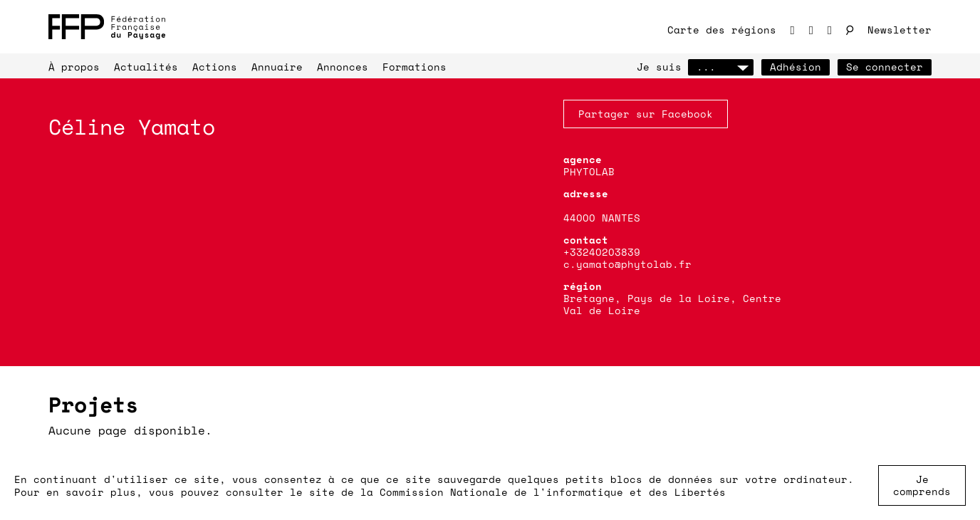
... (721, 67)
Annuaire (277, 67)
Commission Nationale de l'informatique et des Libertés (553, 492)
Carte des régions (722, 30)
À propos (74, 67)
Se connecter (885, 67)
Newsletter (900, 30)
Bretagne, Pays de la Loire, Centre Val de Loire (672, 304)
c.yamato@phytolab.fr (627, 264)
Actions (215, 67)
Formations (415, 67)
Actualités (146, 67)
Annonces (343, 67)
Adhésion (796, 67)
